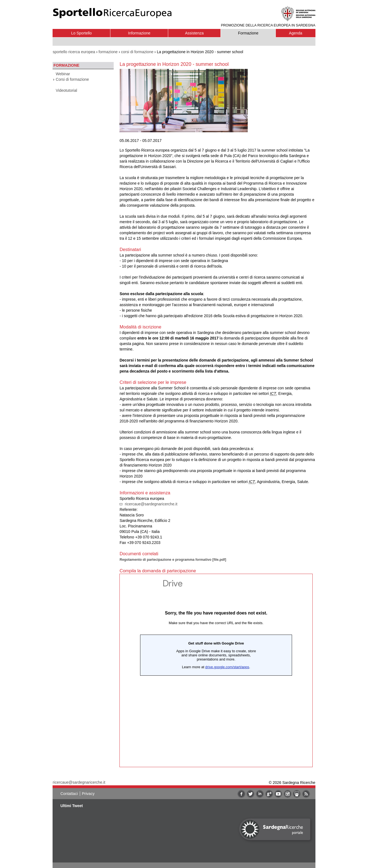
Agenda (296, 33)
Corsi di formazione (73, 79)
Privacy (88, 794)
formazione (108, 52)
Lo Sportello (82, 33)
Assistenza (194, 33)
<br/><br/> (216, 670)
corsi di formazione (137, 52)
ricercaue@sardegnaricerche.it (151, 504)
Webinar (63, 74)
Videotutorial (67, 90)
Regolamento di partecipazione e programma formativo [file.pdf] (173, 560)
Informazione (139, 33)
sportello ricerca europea (74, 52)
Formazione (248, 33)
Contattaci (69, 794)
